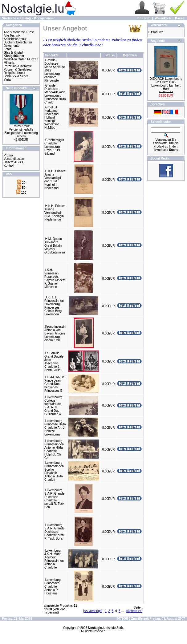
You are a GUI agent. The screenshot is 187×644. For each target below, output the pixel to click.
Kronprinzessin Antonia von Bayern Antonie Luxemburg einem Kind (55, 333)
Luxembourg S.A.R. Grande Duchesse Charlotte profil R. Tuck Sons (54, 532)
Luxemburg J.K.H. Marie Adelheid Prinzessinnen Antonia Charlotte (54, 559)
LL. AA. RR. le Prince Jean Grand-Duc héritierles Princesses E (55, 384)
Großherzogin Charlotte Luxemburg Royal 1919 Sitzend (54, 147)
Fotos (8, 49)
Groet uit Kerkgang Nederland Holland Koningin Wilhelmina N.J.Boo (52, 117)
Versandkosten (14, 159)
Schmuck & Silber (16, 76)
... (122, 611)
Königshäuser (45, 18)
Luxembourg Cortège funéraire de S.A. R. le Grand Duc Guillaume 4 (53, 406)
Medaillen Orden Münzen (21, 59)
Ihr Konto (144, 18)
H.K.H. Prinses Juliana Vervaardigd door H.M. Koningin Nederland (55, 180)
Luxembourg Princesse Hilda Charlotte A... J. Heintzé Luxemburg (55, 428)
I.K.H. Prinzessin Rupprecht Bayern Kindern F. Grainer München (55, 278)
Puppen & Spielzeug (18, 69)
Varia (7, 80)
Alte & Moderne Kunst (19, 32)
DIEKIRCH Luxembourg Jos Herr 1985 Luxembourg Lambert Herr (166, 84)
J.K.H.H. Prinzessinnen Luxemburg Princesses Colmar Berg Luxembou (54, 306)
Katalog (25, 18)
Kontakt (9, 166)
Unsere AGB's (13, 162)
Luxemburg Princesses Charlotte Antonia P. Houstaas (53, 587)
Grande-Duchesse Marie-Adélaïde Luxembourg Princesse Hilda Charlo (55, 94)
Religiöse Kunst (14, 73)
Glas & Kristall (13, 53)
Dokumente (12, 46)
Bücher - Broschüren (18, 42)
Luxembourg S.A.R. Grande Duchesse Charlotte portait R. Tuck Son (54, 499)
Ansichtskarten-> (15, 39)
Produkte (52, 55)
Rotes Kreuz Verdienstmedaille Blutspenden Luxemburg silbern (21, 131)
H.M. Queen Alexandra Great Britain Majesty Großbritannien (55, 246)
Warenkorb (163, 18)
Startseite (9, 18)
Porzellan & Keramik (18, 66)
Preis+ (110, 55)
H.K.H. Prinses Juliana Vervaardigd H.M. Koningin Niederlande (55, 213)
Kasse (179, 18)
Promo (8, 155)
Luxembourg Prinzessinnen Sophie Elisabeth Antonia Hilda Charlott (54, 471)
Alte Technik (12, 36)
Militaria (9, 63)
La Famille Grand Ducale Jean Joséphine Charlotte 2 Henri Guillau (54, 362)
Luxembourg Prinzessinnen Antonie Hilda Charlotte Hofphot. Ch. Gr (54, 449)
